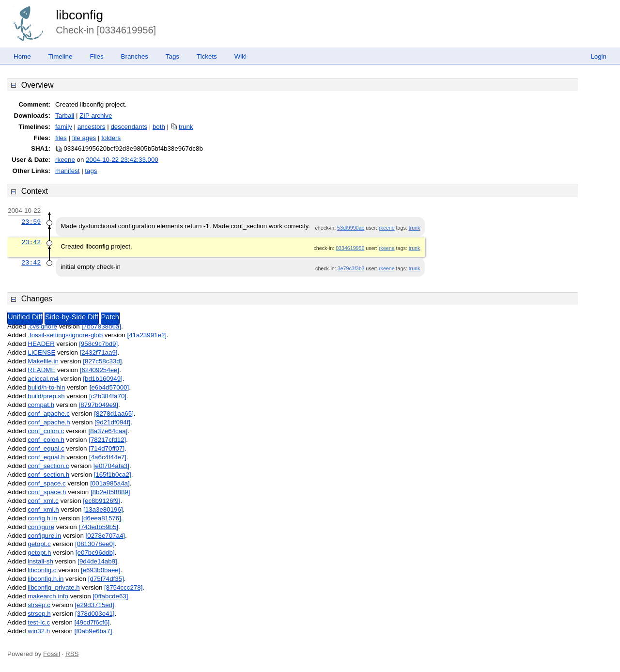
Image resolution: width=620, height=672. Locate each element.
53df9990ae (351, 228)
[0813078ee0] (95, 544)
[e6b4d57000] (109, 387)
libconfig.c (42, 570)
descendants (129, 127)
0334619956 (350, 248)
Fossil (52, 654)
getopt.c (39, 544)
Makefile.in (43, 361)
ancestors (92, 127)
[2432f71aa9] (99, 352)
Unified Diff (25, 317)
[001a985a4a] (110, 483)
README (41, 370)
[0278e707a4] (106, 536)
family (64, 127)
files (61, 138)
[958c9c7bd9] (98, 344)
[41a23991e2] (147, 335)
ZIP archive (96, 116)
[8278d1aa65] (114, 414)
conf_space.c (47, 483)
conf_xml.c (43, 501)
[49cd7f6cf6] (92, 622)
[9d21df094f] (112, 422)
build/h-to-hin (46, 387)
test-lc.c (39, 622)
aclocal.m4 (43, 379)
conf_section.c (48, 466)
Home (22, 56)
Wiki (240, 56)
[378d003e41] (95, 614)
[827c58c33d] (102, 361)
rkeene (65, 160)
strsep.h (39, 614)
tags (91, 171)
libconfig (79, 15)
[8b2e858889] (110, 492)
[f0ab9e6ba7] (93, 631)
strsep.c (39, 605)
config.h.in (42, 518)
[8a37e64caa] (108, 431)
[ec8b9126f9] (101, 501)
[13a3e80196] (103, 509)
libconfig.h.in (46, 579)
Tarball (65, 116)
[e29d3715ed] (94, 605)
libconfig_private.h (54, 587)
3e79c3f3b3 (351, 268)
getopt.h (39, 553)
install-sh (40, 561)
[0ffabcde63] (110, 596)
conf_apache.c (49, 414)
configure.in (44, 536)
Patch (110, 317)
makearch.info (48, 596)
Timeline (61, 56)
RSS (72, 654)
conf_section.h (48, 475)
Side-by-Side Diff (72, 317)
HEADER (41, 344)
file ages (84, 138)
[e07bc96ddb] (95, 553)
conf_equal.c (46, 448)
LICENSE (41, 352)
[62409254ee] (100, 370)
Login (598, 56)
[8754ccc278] (123, 587)
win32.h (39, 631)
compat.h (41, 405)
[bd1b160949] (103, 379)
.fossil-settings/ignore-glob (65, 335)
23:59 (31, 222)
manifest (67, 171)
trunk (186, 127)
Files (96, 56)
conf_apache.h (49, 422)
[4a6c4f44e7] (108, 457)
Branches (135, 56)
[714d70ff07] (107, 448)
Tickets (207, 56)
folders (111, 138)
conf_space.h (47, 492)
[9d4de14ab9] (97, 561)
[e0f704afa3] (111, 466)
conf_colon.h (46, 440)
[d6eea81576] (101, 518)
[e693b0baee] (101, 570)
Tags (172, 56)
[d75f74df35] (106, 579)
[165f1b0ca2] (113, 475)
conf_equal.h (46, 457)
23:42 (31, 242)
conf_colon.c (46, 431)
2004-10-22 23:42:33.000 (122, 160)
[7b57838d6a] (101, 326)
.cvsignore (42, 326)
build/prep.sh (46, 396)
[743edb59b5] (98, 527)
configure (41, 527)
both (159, 127)
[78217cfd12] (107, 440)
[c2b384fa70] (108, 396)
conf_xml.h (43, 509)
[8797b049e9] (98, 405)
